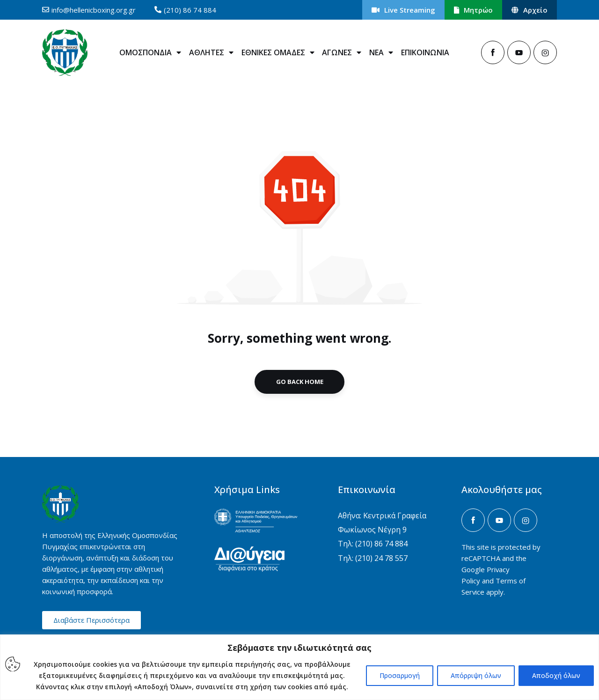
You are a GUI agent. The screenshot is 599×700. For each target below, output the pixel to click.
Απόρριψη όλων (476, 675)
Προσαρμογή (400, 675)
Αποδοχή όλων (556, 675)
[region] (299, 667)
